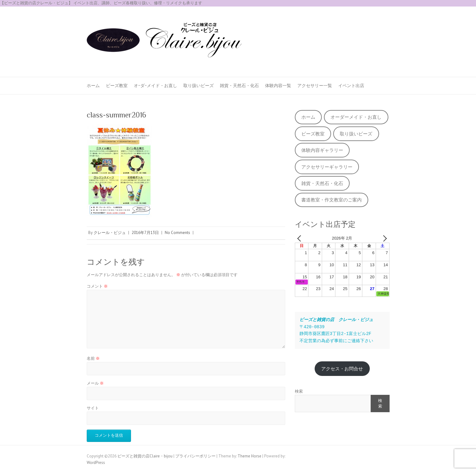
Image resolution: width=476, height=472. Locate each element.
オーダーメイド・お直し (356, 117)
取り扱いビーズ (199, 86)
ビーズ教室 (117, 86)
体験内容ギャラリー (322, 150)
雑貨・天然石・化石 (239, 86)
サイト (93, 408)
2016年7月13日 (145, 233)
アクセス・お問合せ (342, 369)
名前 (93, 358)
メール (95, 383)
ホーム (93, 86)
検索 (299, 391)
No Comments (177, 233)
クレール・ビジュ (110, 233)
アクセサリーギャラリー (327, 167)
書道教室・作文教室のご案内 (332, 200)
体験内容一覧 (278, 86)
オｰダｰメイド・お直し (155, 86)
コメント (97, 286)
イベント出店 (351, 86)
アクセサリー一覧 (315, 86)
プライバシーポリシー (195, 456)
